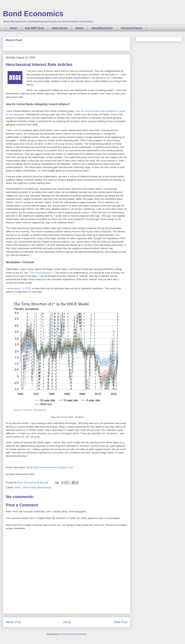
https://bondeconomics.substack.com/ (53, 467)
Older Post (120, 622)
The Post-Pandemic (42, 273)
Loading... (11, 46)
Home (13, 28)
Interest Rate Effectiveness (37, 487)
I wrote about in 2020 (18, 288)
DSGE (18, 487)
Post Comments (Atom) (74, 634)
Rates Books (60, 28)
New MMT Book (35, 28)
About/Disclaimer (102, 28)
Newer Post (13, 622)
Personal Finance (132, 28)
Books (80, 28)
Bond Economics (33, 14)
